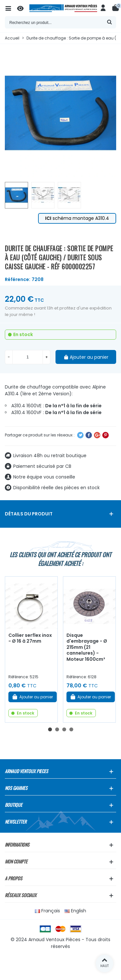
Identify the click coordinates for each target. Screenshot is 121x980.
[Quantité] (28, 357)
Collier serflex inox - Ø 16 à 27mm (30, 638)
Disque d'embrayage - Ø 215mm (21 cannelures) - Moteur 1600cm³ (87, 647)
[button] (50, 729)
